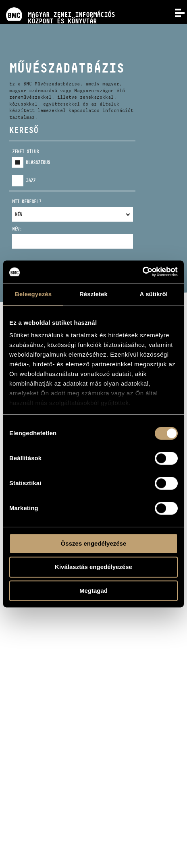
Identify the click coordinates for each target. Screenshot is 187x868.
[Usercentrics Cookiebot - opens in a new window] (142, 272)
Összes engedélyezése (94, 543)
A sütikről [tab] (154, 294)
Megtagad (93, 591)
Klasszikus (38, 162)
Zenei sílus (25, 151)
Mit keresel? (27, 201)
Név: (17, 229)
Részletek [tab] (93, 294)
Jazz (31, 180)
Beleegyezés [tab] (33, 294)
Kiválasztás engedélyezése (93, 567)
